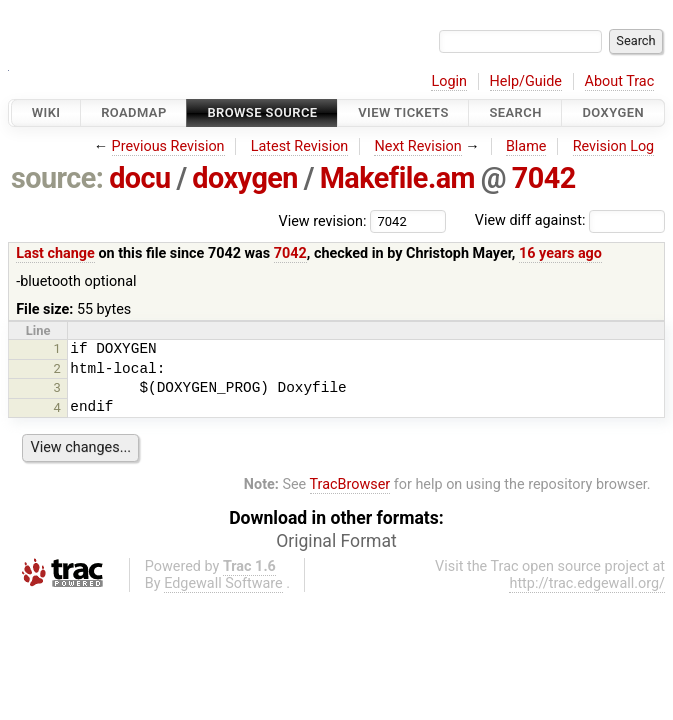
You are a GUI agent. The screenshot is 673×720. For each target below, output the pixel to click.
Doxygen (613, 112)
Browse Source (262, 112)
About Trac (620, 81)
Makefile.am (397, 178)
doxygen (245, 178)
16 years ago (560, 253)
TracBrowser (350, 484)
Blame (526, 146)
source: (57, 178)
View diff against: (570, 220)
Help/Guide (526, 81)
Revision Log (614, 146)
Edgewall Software (223, 583)
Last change (55, 253)
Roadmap (134, 112)
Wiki (46, 112)
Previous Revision (168, 146)
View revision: (323, 220)
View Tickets (403, 112)
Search (515, 112)
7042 (544, 178)
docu (140, 178)
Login (449, 81)
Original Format (336, 541)
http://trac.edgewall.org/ (587, 583)
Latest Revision (300, 146)
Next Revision (417, 146)
